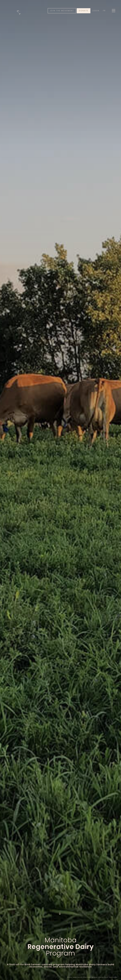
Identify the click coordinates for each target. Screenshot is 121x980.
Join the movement (62, 11)
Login (96, 11)
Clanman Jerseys (90, 977)
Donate (84, 11)
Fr (104, 11)
